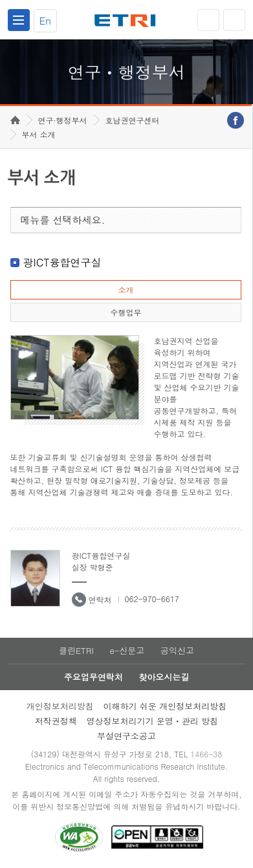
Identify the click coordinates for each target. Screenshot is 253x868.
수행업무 (126, 312)
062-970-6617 (152, 599)
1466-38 (206, 754)
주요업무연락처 (93, 677)
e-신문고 (127, 650)
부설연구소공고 (126, 736)
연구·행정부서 (63, 120)
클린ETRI (76, 650)
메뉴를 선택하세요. (63, 220)
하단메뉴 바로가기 (0, 0)
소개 (126, 289)
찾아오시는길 (164, 677)
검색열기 (234, 20)
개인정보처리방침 (60, 706)
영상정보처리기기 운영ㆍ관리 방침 (153, 721)
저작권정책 (56, 721)
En (45, 20)
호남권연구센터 (133, 120)
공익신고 (177, 650)
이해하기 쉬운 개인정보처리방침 (165, 706)
